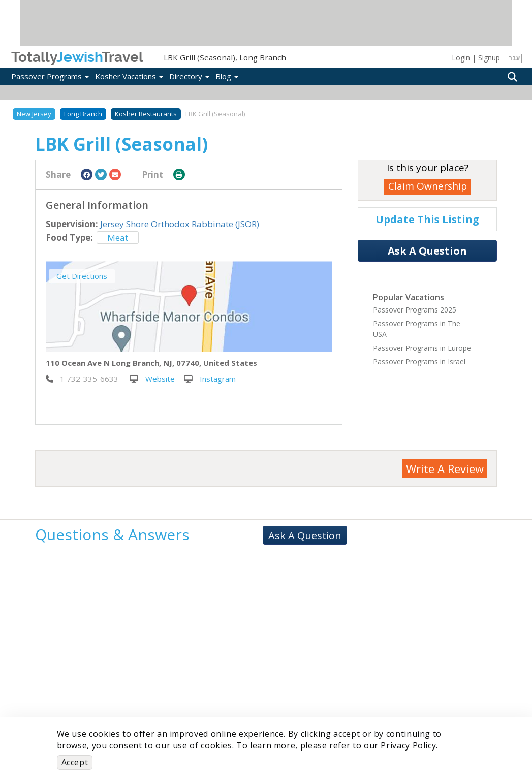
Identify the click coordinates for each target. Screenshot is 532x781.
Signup (489, 58)
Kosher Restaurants (146, 114)
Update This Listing (427, 219)
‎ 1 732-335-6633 (82, 379)
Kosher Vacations (129, 76)
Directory (189, 76)
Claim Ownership (428, 186)
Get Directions (82, 276)
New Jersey (34, 114)
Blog (227, 76)
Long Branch (83, 114)
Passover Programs (50, 76)
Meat (118, 238)
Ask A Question (427, 251)
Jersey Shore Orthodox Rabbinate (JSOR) (180, 224)
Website (152, 379)
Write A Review (445, 468)
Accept (75, 762)
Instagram (210, 379)
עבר (514, 58)
